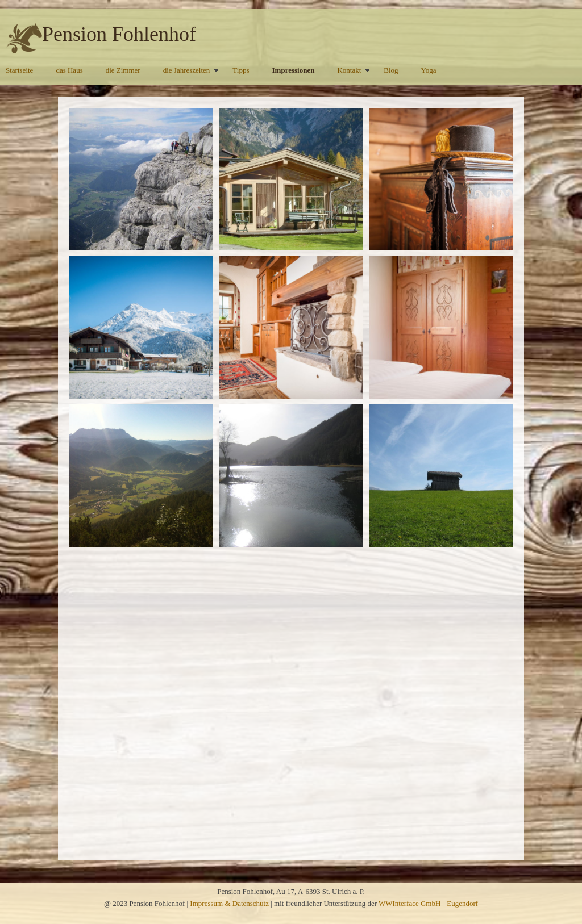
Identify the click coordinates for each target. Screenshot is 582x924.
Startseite (19, 70)
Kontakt (349, 70)
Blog (391, 70)
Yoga (429, 70)
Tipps (241, 70)
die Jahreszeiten (187, 70)
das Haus (69, 70)
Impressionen (294, 70)
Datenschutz (251, 903)
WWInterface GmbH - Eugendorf (428, 903)
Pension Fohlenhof (119, 34)
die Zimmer (123, 70)
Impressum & (211, 903)
